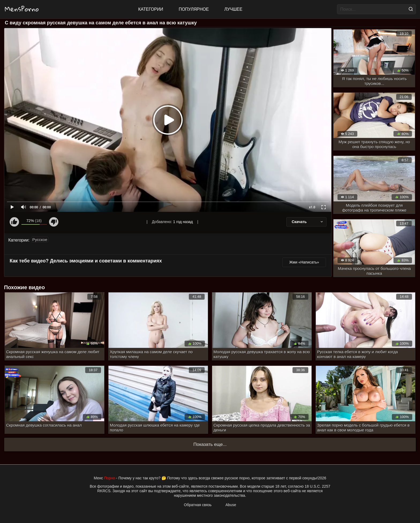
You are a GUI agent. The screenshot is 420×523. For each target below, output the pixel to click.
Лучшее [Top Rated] (233, 9)
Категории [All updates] (151, 9)
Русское (40, 240)
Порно (109, 478)
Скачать (308, 222)
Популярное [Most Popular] (194, 9)
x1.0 (312, 207)
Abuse (231, 505)
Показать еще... (210, 444)
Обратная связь (198, 505)
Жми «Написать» (304, 262)
